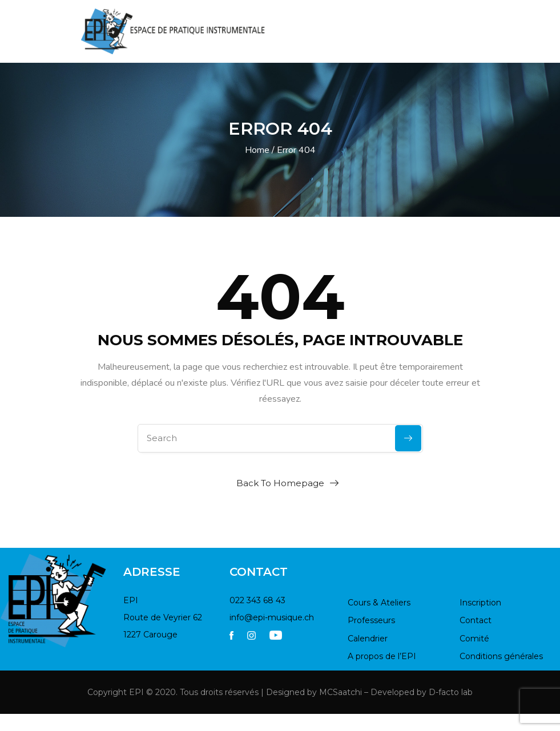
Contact (476, 620)
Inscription (480, 603)
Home (257, 150)
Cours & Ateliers (379, 603)
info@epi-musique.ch (272, 617)
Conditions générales (501, 656)
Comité (474, 639)
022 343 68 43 (257, 600)
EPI (136, 692)
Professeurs (371, 620)
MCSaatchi (341, 692)
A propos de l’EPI (382, 656)
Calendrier (368, 639)
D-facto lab (451, 692)
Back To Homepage (280, 483)
